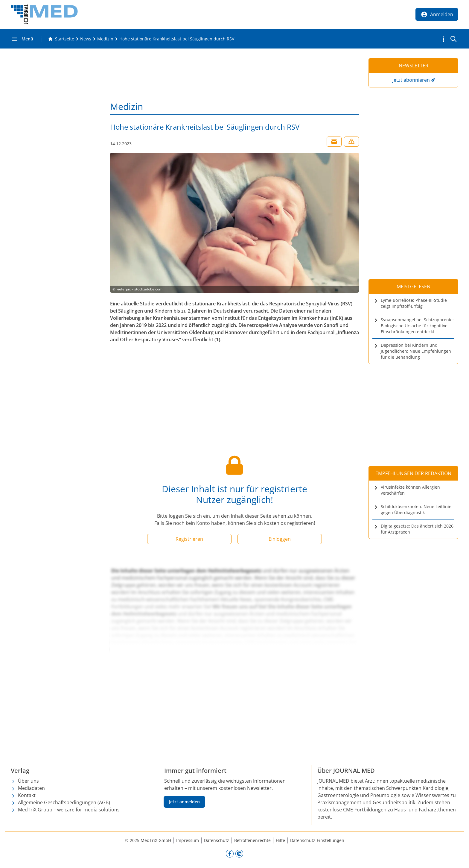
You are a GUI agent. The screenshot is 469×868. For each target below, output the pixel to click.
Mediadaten (31, 788)
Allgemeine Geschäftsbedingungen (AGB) (64, 802)
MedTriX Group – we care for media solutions (69, 810)
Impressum (188, 840)
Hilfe (280, 840)
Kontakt (27, 795)
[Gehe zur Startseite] (61, 39)
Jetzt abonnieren (411, 80)
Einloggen (280, 539)
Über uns (28, 781)
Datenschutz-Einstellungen (317, 840)
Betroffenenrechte (252, 840)
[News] (86, 39)
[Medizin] (105, 39)
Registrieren (189, 539)
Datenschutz (217, 840)
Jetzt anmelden (184, 802)
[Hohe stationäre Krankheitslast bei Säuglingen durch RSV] (177, 39)
